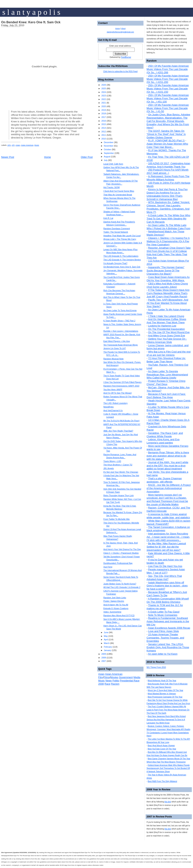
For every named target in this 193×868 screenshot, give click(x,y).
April (106, 640)
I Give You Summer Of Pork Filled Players (123, 382)
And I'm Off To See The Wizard (117, 393)
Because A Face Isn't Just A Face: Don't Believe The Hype (166, 396)
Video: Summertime (112, 612)
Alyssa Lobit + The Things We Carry (120, 239)
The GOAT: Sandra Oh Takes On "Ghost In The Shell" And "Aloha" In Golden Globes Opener (166, 134)
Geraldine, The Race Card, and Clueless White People (165, 435)
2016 (104, 121)
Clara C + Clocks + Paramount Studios (121, 553)
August (107, 157)
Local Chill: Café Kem (113, 164)
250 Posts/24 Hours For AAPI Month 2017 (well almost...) (168, 171)
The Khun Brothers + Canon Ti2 (118, 465)
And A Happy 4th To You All (116, 605)
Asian (18, 145)
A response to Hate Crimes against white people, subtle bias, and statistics (168, 516)
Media (137, 677)
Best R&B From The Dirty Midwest (162, 781)
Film (101, 677)
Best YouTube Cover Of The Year (162, 749)
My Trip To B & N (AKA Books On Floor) (122, 421)
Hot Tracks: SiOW (112, 187)
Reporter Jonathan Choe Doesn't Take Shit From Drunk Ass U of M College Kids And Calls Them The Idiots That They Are (169, 253)
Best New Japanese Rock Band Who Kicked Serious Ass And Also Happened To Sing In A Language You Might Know (166, 720)
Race (107, 684)
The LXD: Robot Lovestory (116, 403)
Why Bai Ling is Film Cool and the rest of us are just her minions (169, 353)
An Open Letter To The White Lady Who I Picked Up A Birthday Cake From (168, 227)
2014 (104, 128)
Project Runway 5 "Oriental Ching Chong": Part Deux (166, 383)
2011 (104, 135)
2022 (104, 99)
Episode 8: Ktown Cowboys (116, 608)
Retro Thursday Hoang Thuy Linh (119, 495)
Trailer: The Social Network (116, 232)
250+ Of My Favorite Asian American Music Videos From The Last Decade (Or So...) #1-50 (168, 108)
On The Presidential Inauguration (167, 329)
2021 (104, 103)
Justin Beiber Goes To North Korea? (120, 584)
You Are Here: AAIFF (113, 389)
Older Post (87, 157)
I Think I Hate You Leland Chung (166, 316)
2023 (104, 96)
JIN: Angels (109, 468)
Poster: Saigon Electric (114, 601)
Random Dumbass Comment (117, 228)
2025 (104, 88)
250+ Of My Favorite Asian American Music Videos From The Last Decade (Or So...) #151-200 (168, 79)
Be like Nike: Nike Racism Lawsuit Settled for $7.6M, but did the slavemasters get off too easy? (166, 547)
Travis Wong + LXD (112, 461)
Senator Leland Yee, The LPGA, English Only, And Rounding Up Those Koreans (168, 647)
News (109, 681)
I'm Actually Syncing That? (115, 263)
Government (126, 677)
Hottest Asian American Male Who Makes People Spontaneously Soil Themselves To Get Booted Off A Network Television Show (168, 768)
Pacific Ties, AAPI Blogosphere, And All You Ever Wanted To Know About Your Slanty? (167, 303)
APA (9, 145)
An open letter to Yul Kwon (163, 654)
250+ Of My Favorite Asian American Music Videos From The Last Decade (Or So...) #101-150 (168, 89)
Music (37, 145)
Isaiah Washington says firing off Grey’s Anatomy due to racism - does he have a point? (167, 586)
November (109, 146)
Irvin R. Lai (108, 218)
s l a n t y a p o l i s (31, 12)
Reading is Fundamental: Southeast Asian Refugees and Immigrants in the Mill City (168, 621)
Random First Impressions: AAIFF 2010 (121, 386)
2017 (104, 117)
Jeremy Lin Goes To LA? (115, 348)
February (108, 647)
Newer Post (8, 157)
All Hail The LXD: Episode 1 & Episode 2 (122, 587)
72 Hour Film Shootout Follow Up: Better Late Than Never (166, 360)
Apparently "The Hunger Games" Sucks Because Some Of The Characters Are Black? (165, 271)
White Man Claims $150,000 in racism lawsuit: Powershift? (168, 522)
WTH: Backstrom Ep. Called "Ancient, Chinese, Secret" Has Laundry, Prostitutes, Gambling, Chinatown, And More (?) (168, 207)
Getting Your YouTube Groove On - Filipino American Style (167, 340)
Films (107, 677)
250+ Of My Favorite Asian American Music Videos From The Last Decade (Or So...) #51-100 (168, 98)
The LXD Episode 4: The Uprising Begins (122, 260)
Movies (114, 677)
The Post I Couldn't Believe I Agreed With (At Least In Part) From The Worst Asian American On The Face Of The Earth (168, 710)
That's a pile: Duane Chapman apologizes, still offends (164, 480)
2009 (104, 654)
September (109, 153)
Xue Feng (108, 567)
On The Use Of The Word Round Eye (169, 332)
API (13, 145)
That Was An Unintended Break (118, 195)
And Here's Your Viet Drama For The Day (122, 549)
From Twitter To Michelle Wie (117, 519)
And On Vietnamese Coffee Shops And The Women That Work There (166, 321)
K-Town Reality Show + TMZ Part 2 (119, 321)
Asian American (27, 145)
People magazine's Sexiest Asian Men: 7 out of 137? (166, 571)
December (109, 142)
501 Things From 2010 (156, 667)
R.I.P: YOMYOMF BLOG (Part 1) (166, 140)
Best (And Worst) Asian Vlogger (161, 746)
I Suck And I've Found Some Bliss (119, 191)
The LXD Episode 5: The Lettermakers (121, 256)
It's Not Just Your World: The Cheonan (121, 472)
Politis (116, 681)
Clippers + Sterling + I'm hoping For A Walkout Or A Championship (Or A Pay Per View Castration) (168, 241)
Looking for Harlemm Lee (162, 326)
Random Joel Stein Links (115, 598)
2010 (104, 139)
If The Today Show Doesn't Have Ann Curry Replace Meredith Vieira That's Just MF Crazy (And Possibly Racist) (168, 293)
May (106, 636)
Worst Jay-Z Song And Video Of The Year (165, 690)
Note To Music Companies (163, 615)
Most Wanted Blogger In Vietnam (162, 694)
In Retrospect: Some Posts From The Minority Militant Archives (168, 178)
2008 (104, 658)
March (107, 643)
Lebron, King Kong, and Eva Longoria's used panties (163, 441)
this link (168, 802)
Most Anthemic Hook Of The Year (162, 681)
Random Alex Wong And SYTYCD (119, 615)
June (106, 632)
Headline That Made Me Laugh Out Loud (122, 236)
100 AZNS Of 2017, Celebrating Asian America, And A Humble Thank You (168, 165)
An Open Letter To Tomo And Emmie (120, 310)
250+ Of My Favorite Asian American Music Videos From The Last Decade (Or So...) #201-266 (168, 69)
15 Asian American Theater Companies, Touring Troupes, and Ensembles (165, 638)
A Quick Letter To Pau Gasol (164, 612)
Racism (115, 684)
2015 (104, 124)
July (106, 160)
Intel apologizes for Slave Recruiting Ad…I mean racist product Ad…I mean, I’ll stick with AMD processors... (168, 537)
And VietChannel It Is (113, 410)
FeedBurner (126, 57)
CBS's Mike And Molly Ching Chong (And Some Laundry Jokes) (167, 285)
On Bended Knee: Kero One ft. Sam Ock (31, 22)
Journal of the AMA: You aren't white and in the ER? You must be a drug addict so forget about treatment (167, 466)
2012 (104, 132)
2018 (104, 113)
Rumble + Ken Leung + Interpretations (121, 331)
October (107, 149)
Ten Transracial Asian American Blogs (121, 345)
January (107, 650)
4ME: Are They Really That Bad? (118, 431)
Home (47, 157)
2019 (104, 110)
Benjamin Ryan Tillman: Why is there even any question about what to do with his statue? (168, 456)
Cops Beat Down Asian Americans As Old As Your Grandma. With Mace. (168, 279)
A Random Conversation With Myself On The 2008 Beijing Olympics (168, 600)
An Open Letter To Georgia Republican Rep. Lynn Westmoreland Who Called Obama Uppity (167, 375)
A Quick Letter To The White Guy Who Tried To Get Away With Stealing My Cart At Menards (168, 219)
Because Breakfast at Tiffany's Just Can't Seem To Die (167, 594)
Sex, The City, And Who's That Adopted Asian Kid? (164, 578)
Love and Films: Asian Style (164, 631)
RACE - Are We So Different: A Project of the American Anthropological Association (169, 488)
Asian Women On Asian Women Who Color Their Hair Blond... (167, 145)
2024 (104, 92)
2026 (104, 85)
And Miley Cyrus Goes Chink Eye (166, 336)
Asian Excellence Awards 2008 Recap (169, 628)
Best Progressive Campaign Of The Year (165, 697)
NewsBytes (109, 407)
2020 (104, 106)
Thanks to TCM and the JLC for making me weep (165, 607)
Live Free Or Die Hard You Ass (165, 566)
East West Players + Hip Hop (117, 341)
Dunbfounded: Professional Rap (118, 563)
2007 (104, 661)
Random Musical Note (114, 359)
